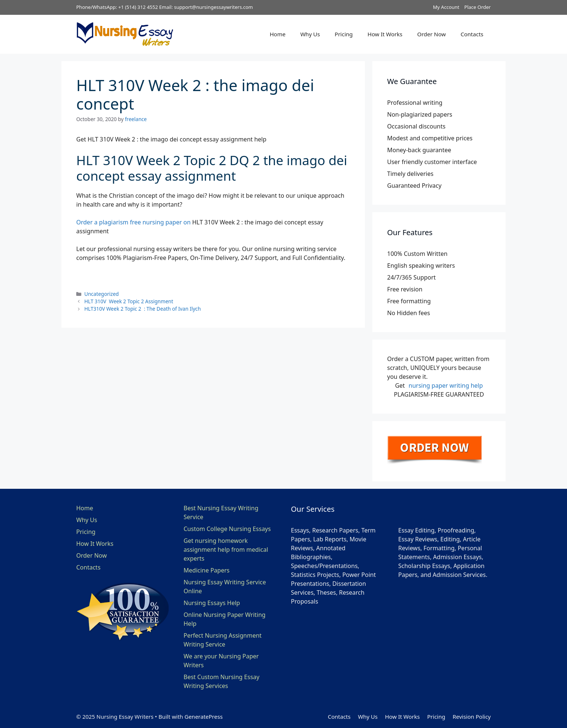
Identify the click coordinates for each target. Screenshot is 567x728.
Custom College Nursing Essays (227, 529)
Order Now (431, 34)
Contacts (472, 34)
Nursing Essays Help (212, 603)
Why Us (310, 34)
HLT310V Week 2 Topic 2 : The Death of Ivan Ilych (143, 309)
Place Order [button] (478, 7)
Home (278, 34)
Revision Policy (472, 717)
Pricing (344, 34)
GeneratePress (203, 717)
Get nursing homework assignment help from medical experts (226, 550)
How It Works (385, 34)
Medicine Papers (207, 570)
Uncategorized (102, 294)
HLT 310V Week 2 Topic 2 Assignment (129, 301)
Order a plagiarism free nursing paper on (133, 222)
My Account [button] (446, 7)
